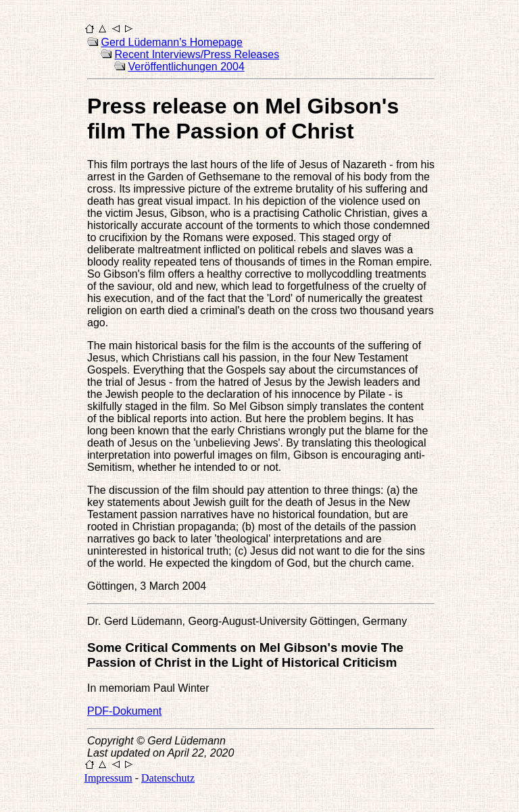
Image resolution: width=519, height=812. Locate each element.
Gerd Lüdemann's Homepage (172, 42)
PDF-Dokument (124, 711)
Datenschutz (168, 778)
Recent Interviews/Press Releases (197, 54)
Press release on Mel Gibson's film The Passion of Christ (243, 119)
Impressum (108, 778)
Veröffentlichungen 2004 (187, 67)
